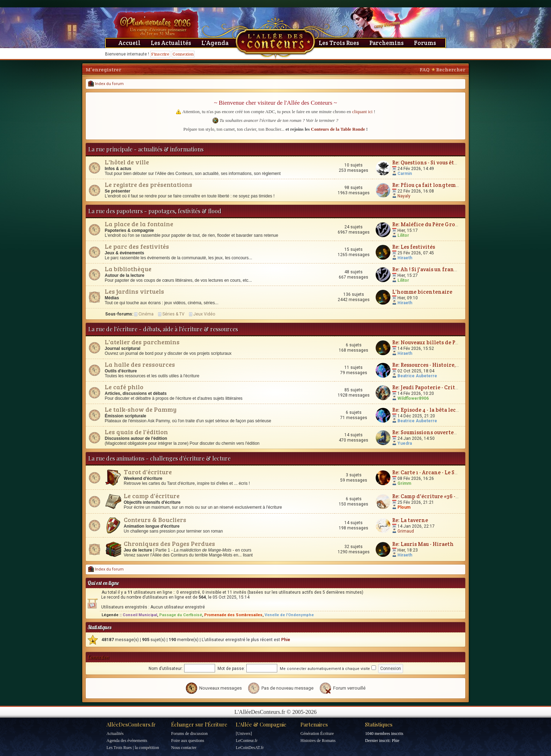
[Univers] (244, 734)
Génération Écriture (317, 734)
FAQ (424, 70)
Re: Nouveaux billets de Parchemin (437, 342)
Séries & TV (173, 314)
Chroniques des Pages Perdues (169, 543)
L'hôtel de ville (127, 162)
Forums (425, 43)
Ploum (404, 507)
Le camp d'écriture (152, 496)
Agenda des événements (127, 741)
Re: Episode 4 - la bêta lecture (429, 410)
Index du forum (106, 84)
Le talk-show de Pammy (141, 409)
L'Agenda (215, 43)
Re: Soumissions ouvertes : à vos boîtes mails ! (450, 432)
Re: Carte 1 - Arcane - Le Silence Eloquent (444, 472)
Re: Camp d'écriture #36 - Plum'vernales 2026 (450, 496)
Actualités (115, 734)
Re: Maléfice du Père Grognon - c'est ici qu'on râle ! (458, 224)
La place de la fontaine (139, 224)
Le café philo (124, 387)
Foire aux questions (188, 741)
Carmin (405, 174)
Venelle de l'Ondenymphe (289, 615)
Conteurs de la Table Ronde (338, 129)
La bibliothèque (128, 269)
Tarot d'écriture (148, 472)
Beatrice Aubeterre (417, 376)
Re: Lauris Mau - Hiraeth (423, 544)
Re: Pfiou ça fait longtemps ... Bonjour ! (442, 185)
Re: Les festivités (414, 247)
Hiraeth (405, 258)
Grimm (404, 483)
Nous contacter (184, 748)
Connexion (183, 54)
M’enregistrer (103, 70)
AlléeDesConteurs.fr (131, 724)
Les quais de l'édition (136, 432)
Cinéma (146, 314)
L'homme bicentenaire (422, 292)
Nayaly (404, 196)
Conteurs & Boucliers (155, 520)
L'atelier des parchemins (142, 342)
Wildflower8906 (413, 398)
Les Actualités (171, 43)
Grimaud (406, 531)
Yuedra (405, 443)
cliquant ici (362, 112)
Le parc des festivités (137, 246)
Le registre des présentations (148, 184)
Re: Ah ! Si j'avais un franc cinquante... (441, 269)
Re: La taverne (410, 520)
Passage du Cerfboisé (181, 615)
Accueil (129, 43)
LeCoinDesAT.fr (250, 748)
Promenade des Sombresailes (233, 615)
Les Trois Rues (339, 43)
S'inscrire (160, 54)
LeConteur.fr (247, 741)
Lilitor (403, 235)
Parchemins (387, 43)
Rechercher (451, 70)
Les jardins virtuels (134, 291)
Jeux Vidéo (204, 314)
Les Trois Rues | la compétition (133, 748)
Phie (286, 640)
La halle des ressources (140, 364)
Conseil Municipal (140, 615)
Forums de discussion (189, 734)
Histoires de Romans (318, 741)
